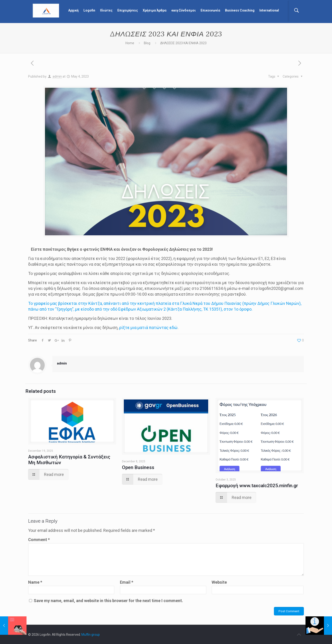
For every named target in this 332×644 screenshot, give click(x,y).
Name (35, 582)
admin (57, 76)
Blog (147, 43)
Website (219, 582)
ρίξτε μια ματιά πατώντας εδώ (148, 328)
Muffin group (91, 635)
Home (130, 43)
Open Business (138, 467)
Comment (39, 540)
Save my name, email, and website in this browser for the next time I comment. (108, 601)
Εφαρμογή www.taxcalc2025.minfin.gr (257, 486)
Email (127, 582)
